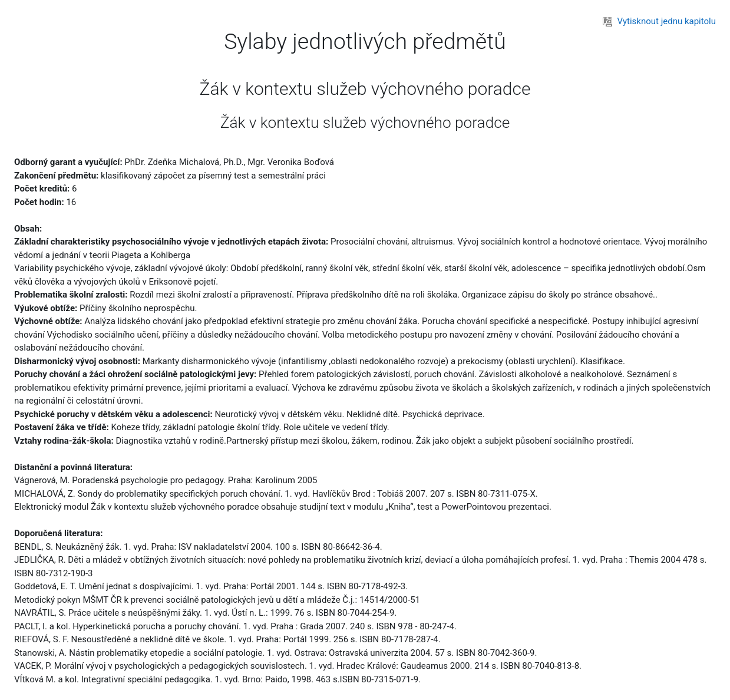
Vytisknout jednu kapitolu (659, 21)
